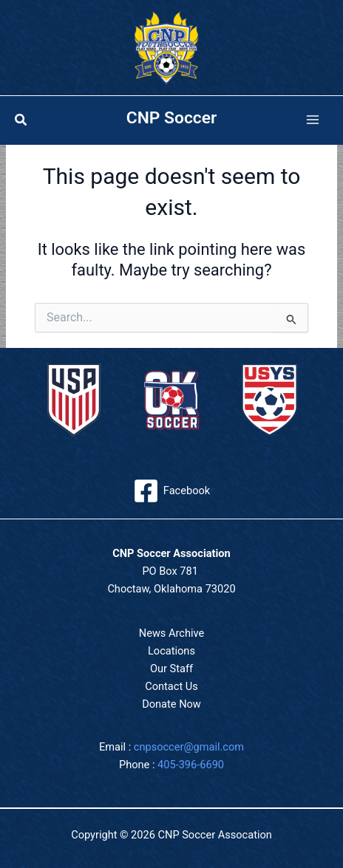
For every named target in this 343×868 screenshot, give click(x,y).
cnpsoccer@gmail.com (189, 747)
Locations (171, 651)
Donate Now (171, 704)
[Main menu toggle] (313, 120)
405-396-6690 (191, 765)
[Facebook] (171, 491)
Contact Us (171, 686)
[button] (21, 120)
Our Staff (171, 669)
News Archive (171, 633)
